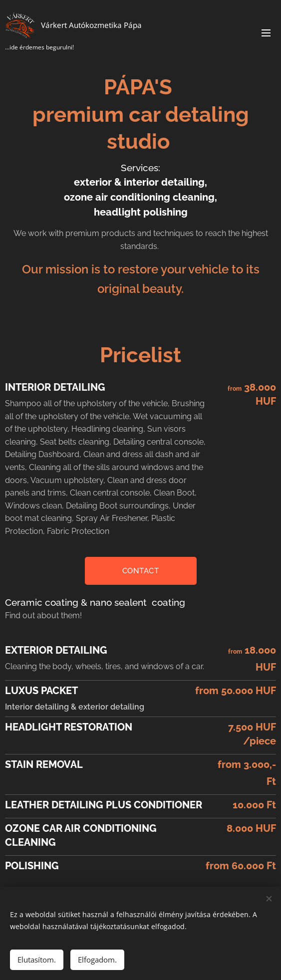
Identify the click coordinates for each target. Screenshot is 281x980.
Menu (266, 33)
